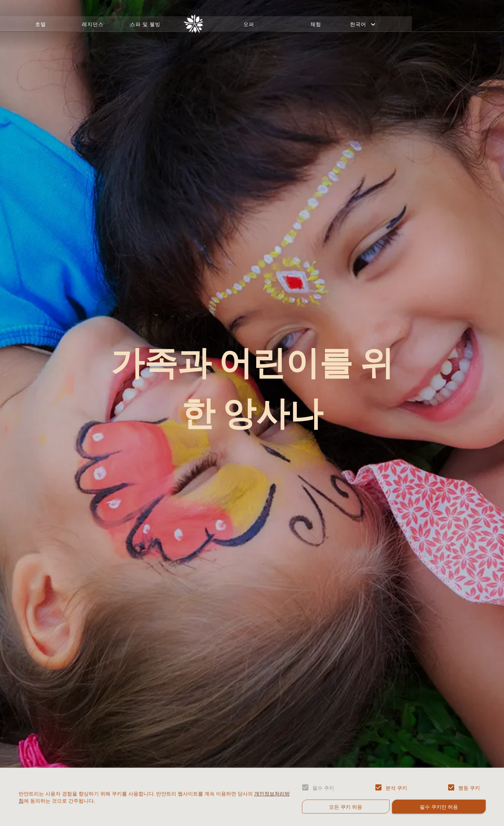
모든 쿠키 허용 (346, 806)
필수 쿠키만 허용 (439, 806)
